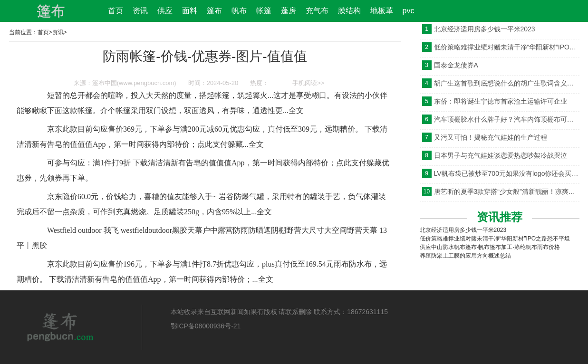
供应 (165, 11)
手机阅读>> (308, 83)
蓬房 (289, 11)
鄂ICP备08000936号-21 (206, 326)
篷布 (214, 11)
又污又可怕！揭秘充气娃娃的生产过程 (491, 137)
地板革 (382, 11)
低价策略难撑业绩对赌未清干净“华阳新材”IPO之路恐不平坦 (507, 47)
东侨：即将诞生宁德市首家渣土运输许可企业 (501, 101)
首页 (116, 11)
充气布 (317, 11)
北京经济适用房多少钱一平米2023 (485, 29)
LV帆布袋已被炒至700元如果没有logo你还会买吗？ (507, 173)
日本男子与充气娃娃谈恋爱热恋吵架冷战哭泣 (501, 155)
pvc (409, 11)
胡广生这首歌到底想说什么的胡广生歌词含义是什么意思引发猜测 (507, 83)
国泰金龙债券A (456, 65)
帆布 (239, 11)
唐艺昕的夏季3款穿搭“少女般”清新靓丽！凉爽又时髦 (507, 192)
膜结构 (349, 11)
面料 (190, 11)
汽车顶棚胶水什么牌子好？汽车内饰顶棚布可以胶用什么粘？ (507, 119)
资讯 (140, 11)
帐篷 (264, 11)
